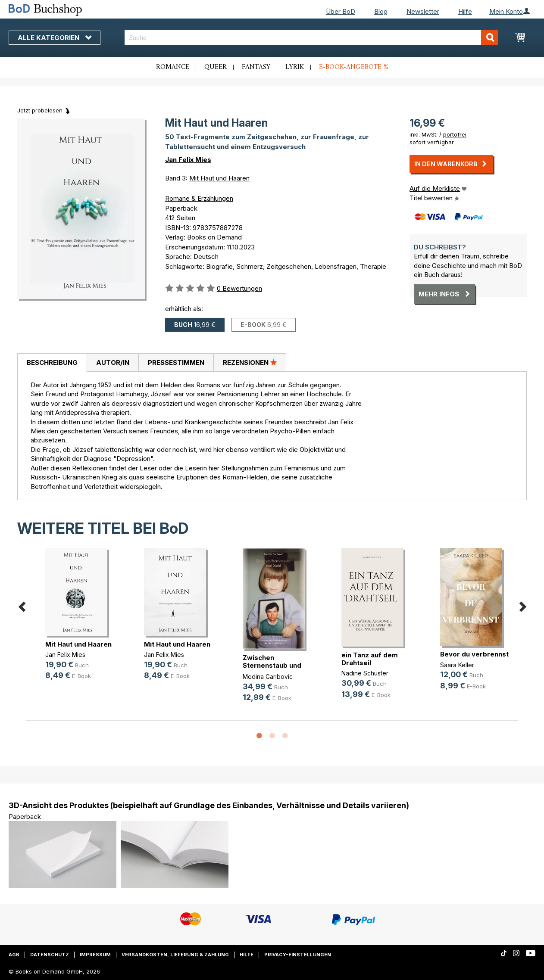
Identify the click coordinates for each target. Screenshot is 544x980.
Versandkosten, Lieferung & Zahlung (175, 955)
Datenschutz (50, 955)
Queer (216, 67)
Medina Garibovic (268, 677)
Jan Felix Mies (188, 160)
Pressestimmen (176, 362)
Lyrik (295, 67)
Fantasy (256, 67)
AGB (14, 955)
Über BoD (341, 11)
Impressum (95, 955)
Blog (381, 11)
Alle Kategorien (55, 38)
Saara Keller (457, 665)
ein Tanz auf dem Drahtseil (370, 659)
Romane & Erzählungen (199, 198)
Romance (173, 67)
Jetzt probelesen (40, 110)
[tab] (52, 363)
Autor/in (113, 362)
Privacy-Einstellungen (298, 955)
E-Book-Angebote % (354, 67)
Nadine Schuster (365, 673)
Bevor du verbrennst (474, 654)
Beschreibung (52, 362)
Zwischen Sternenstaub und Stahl (272, 665)
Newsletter (423, 11)
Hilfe (465, 11)
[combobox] (312, 38)
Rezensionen (250, 362)
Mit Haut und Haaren (219, 178)
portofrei (455, 134)
